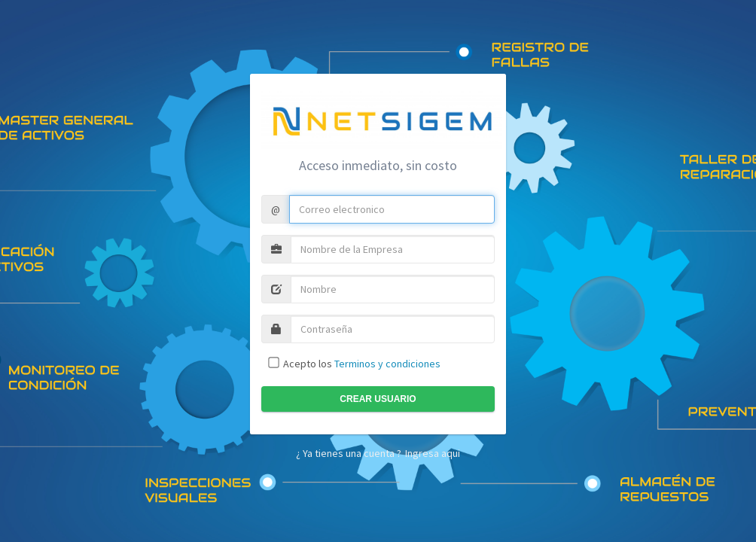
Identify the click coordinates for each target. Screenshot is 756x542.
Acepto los (361, 364)
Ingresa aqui (433, 453)
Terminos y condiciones (387, 364)
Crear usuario (378, 399)
